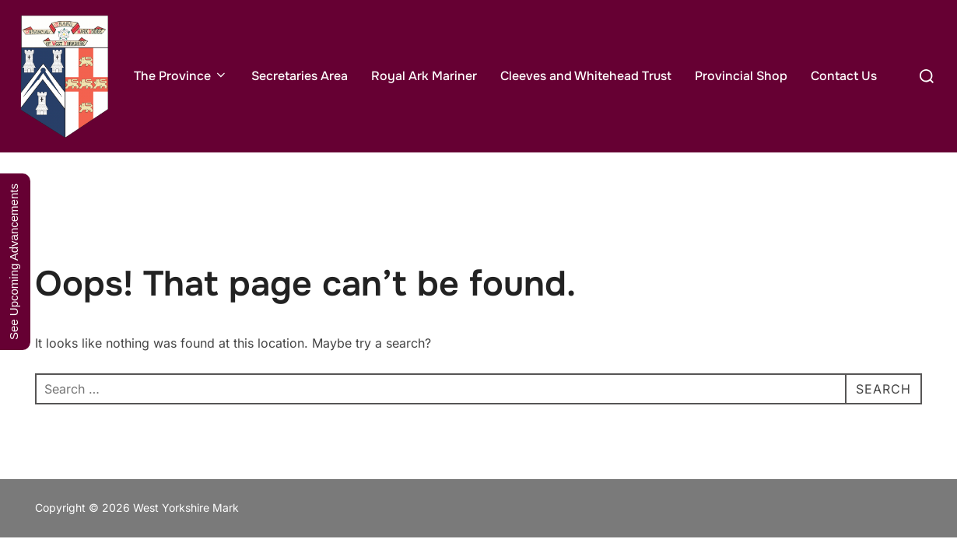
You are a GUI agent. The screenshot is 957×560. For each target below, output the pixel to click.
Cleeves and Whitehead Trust (586, 76)
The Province (181, 76)
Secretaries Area (300, 76)
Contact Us (844, 76)
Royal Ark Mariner (424, 76)
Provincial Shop (741, 76)
